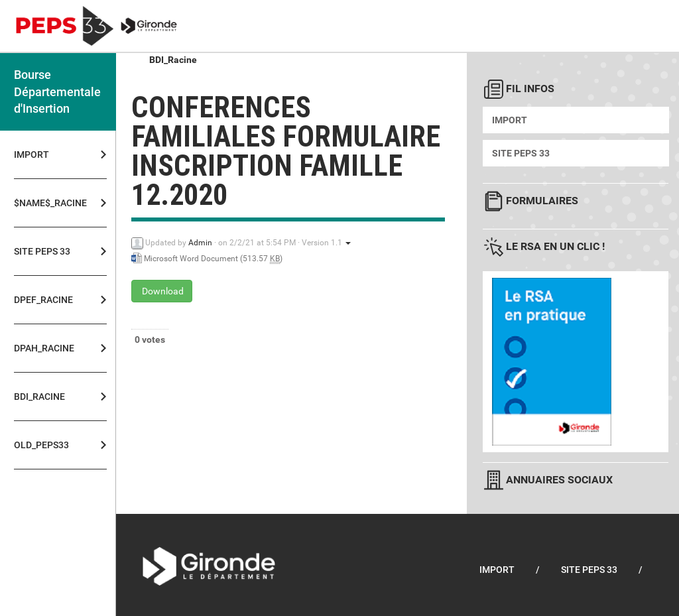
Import (31, 154)
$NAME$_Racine (46, 203)
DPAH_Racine (44, 348)
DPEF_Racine (43, 300)
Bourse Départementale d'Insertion (57, 92)
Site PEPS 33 (42, 251)
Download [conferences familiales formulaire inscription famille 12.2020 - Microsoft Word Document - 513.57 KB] (162, 291)
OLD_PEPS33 (41, 445)
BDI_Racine (39, 397)
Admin (200, 243)
